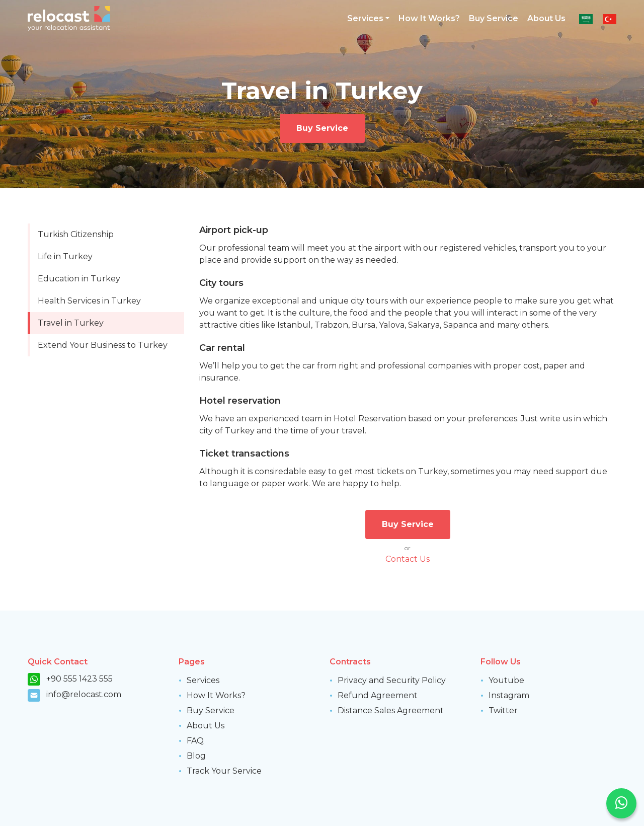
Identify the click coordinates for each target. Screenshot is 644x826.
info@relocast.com (84, 694)
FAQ (195, 741)
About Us (546, 18)
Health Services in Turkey (89, 301)
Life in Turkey (65, 256)
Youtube (506, 680)
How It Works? (429, 18)
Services (203, 680)
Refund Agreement (378, 695)
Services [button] (365, 18)
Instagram (509, 695)
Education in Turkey (79, 279)
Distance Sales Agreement (391, 710)
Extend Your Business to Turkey (103, 345)
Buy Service (494, 18)
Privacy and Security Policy (392, 680)
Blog (196, 756)
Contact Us (408, 559)
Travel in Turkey (71, 323)
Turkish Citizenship (76, 234)
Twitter (503, 710)
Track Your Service (224, 771)
